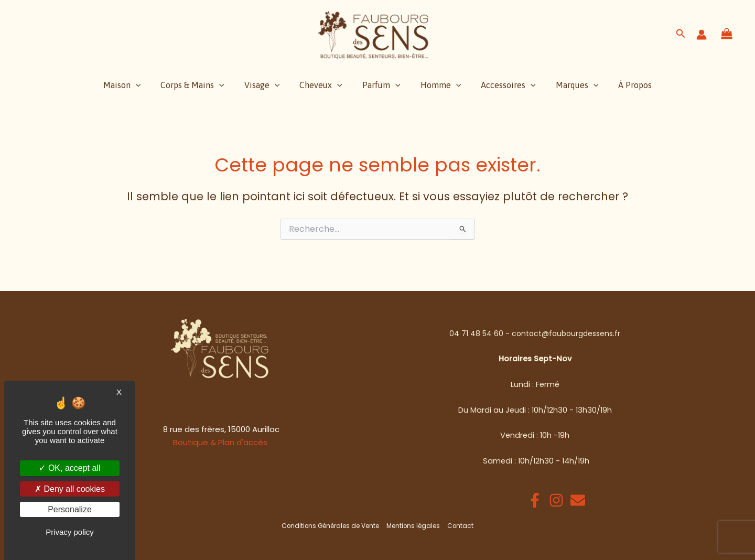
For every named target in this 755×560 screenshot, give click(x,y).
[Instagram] (556, 500)
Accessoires (502, 85)
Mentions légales (414, 526)
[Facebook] (535, 500)
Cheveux (324, 85)
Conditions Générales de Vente (331, 526)
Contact (461, 526)
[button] (681, 35)
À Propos (622, 85)
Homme (438, 85)
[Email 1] (578, 500)
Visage (268, 85)
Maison (135, 85)
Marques (568, 85)
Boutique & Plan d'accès (220, 442)
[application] (148, 85)
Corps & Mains (202, 85)
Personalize (70, 509)
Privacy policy (70, 532)
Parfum (381, 85)
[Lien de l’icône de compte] (702, 35)
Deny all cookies (70, 489)
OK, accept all (69, 468)
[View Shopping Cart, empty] (727, 34)
